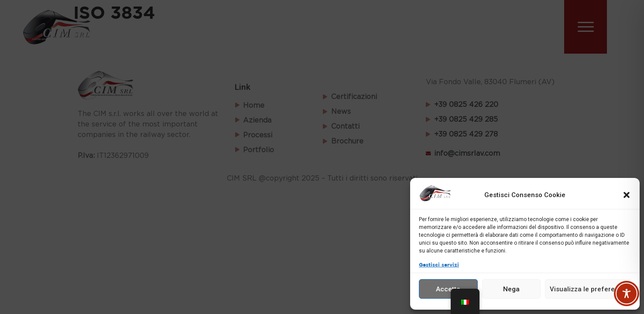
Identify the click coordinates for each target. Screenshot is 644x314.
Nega (511, 289)
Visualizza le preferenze (588, 289)
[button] (627, 195)
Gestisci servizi (439, 265)
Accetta (448, 289)
